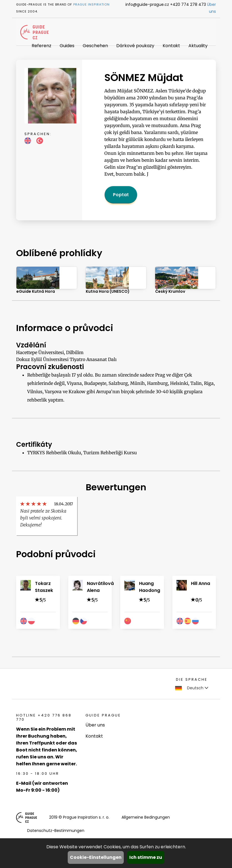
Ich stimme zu (146, 857)
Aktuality (198, 46)
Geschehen (95, 46)
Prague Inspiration (91, 4)
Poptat (121, 195)
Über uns (95, 725)
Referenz (41, 46)
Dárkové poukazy (135, 46)
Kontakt (171, 46)
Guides (67, 46)
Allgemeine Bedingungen (146, 817)
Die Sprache (192, 679)
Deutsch (192, 688)
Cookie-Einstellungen (96, 857)
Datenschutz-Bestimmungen (56, 831)
